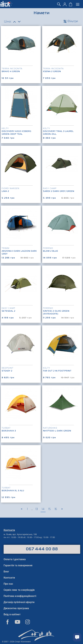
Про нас (8, 584)
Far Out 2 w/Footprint (57, 371)
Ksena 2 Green (52, 72)
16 (56, 509)
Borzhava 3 (9, 431)
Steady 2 (7, 371)
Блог (6, 572)
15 (49, 509)
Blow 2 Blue (51, 251)
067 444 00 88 (42, 549)
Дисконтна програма (16, 608)
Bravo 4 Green (11, 72)
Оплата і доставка (15, 559)
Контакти (9, 578)
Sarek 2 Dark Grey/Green (59, 191)
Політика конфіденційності (20, 596)
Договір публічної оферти (19, 602)
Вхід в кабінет (12, 614)
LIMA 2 (5, 191)
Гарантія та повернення (18, 565)
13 (37, 509)
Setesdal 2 (9, 311)
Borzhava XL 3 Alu (13, 491)
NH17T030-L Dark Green (57, 431)
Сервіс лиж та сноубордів (19, 590)
